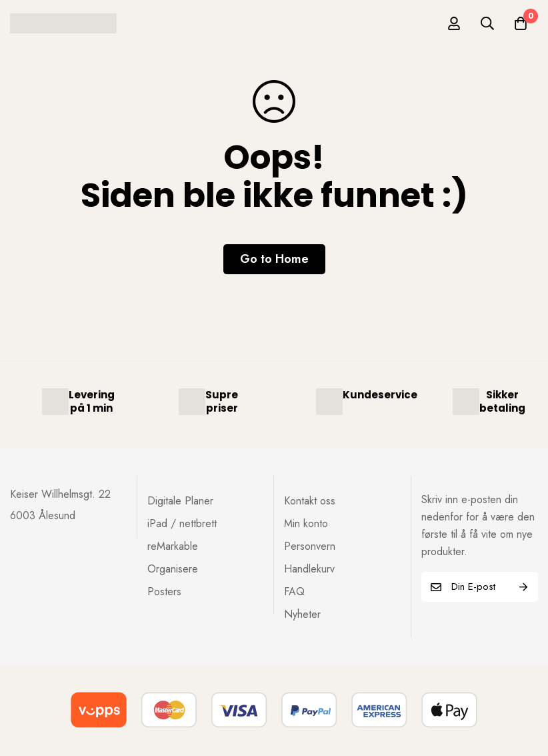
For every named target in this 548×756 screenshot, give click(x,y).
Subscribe (523, 587)
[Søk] (487, 23)
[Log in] (454, 23)
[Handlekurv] (521, 23)
